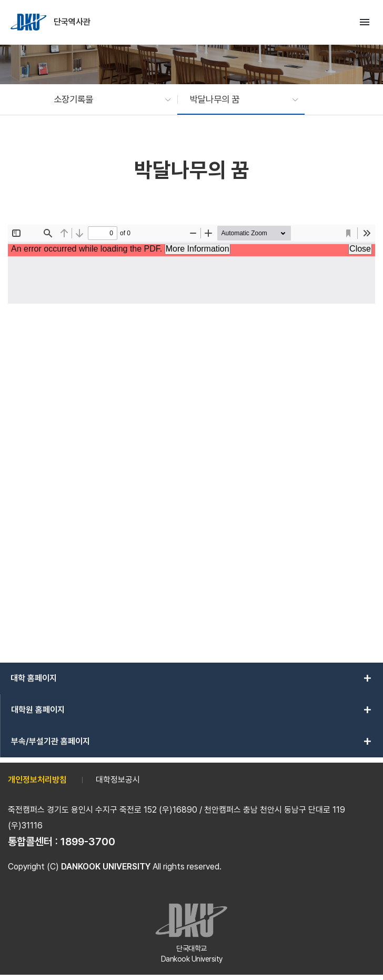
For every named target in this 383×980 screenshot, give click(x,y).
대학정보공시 (118, 780)
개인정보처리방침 (37, 780)
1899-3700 (88, 842)
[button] (107, 99)
